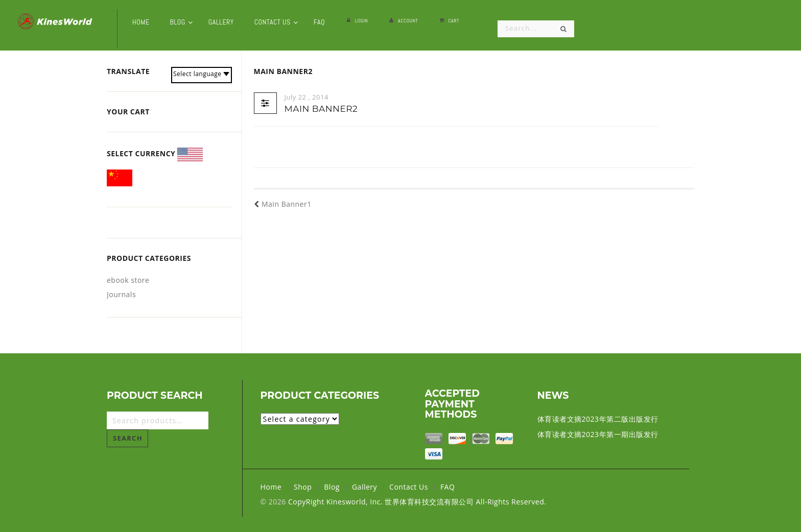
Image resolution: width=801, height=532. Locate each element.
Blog (332, 487)
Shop (303, 487)
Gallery (364, 487)
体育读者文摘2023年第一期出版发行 (598, 434)
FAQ (447, 487)
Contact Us (409, 487)
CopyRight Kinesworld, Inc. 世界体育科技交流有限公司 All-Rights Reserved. (417, 502)
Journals (121, 294)
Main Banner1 (283, 204)
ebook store (128, 280)
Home (271, 487)
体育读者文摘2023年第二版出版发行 (598, 419)
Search (128, 438)
